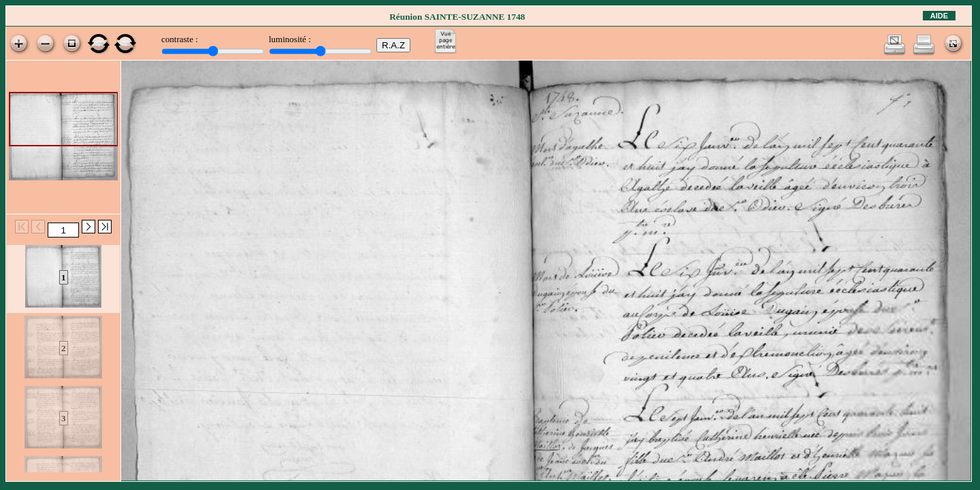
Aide (939, 16)
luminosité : (290, 39)
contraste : (180, 39)
